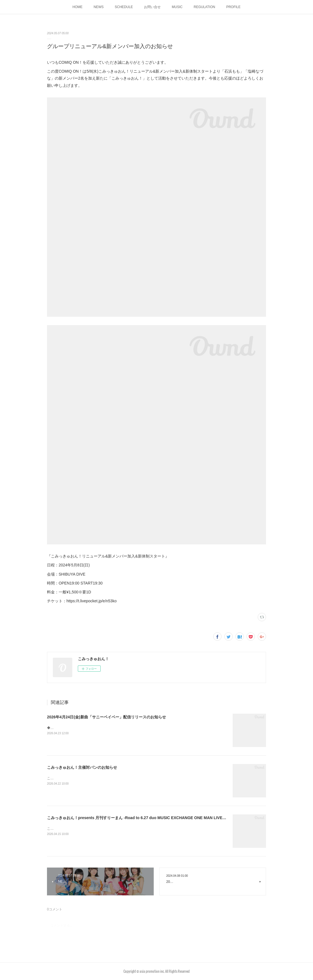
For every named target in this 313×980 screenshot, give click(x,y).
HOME (78, 7)
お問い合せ (152, 7)
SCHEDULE (124, 7)
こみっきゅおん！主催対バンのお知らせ (82, 767)
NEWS (99, 7)
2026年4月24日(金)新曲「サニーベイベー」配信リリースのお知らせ (106, 717)
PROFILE (233, 7)
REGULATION (204, 7)
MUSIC (177, 7)
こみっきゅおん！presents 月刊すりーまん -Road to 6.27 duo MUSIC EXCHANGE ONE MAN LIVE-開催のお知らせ (149, 818)
